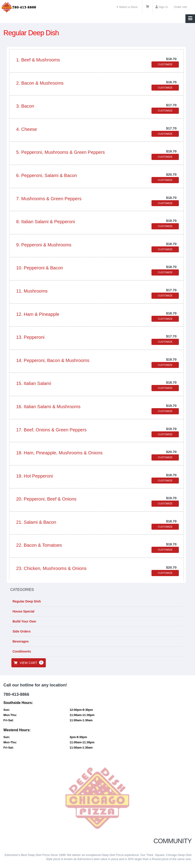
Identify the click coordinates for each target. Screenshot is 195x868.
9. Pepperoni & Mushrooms (44, 245)
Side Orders (21, 631)
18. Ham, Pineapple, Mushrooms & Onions (59, 453)
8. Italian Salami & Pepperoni (46, 222)
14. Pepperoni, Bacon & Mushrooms (53, 360)
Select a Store (127, 7)
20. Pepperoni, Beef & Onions (46, 499)
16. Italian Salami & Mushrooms (48, 407)
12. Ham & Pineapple (38, 314)
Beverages (20, 641)
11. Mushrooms (32, 291)
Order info (180, 7)
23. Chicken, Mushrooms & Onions (51, 568)
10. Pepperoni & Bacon (40, 268)
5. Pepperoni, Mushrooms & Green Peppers (60, 152)
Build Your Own (24, 621)
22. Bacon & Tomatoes (39, 545)
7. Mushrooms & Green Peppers (49, 199)
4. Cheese (27, 129)
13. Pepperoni (30, 337)
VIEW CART (29, 663)
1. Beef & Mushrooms (38, 60)
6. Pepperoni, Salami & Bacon (47, 175)
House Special (23, 611)
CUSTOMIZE (165, 64)
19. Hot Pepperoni (35, 476)
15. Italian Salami (34, 383)
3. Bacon (25, 106)
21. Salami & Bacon (36, 522)
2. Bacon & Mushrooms (40, 83)
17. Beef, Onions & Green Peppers (51, 430)
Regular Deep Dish (26, 601)
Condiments (21, 651)
